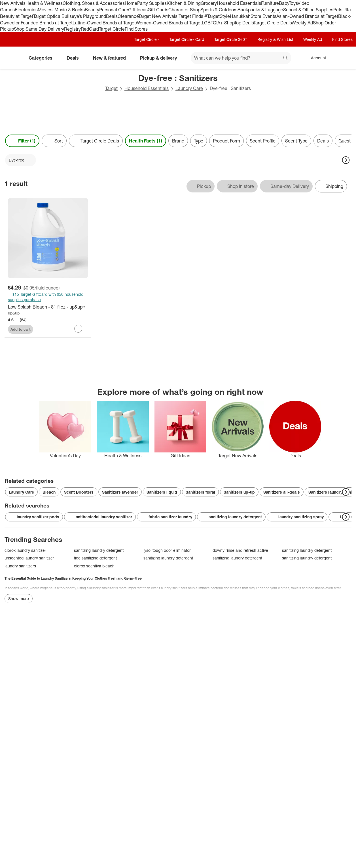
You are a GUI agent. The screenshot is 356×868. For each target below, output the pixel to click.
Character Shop (184, 10)
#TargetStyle (217, 16)
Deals (112, 16)
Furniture (270, 3)
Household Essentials (239, 3)
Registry (72, 29)
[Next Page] (346, 160)
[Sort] (54, 141)
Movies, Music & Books (61, 10)
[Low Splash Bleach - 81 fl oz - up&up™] (48, 307)
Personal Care (114, 10)
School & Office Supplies (308, 10)
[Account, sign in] (316, 58)
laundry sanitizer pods (34, 517)
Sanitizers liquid (162, 492)
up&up (14, 313)
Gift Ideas (138, 10)
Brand (178, 141)
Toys (293, 3)
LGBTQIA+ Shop (218, 23)
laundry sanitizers (20, 566)
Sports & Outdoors (219, 10)
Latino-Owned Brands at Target (104, 23)
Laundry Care (189, 88)
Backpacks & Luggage (260, 10)
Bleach (49, 492)
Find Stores (136, 29)
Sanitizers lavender (120, 492)
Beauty (92, 10)
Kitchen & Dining (184, 3)
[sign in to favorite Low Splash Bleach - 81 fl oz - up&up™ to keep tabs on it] (78, 329)
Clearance (128, 16)
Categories (43, 58)
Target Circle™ (147, 39)
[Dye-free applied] (21, 160)
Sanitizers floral (200, 492)
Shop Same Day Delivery (39, 29)
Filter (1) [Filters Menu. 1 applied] (22, 141)
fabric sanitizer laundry (166, 517)
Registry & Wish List (275, 39)
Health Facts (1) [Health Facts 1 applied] (146, 141)
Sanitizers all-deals (282, 492)
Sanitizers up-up (239, 492)
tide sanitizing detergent (95, 558)
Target (111, 88)
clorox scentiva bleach (94, 566)
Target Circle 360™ (231, 39)
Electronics (26, 10)
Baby (284, 3)
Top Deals (244, 23)
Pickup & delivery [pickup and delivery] (161, 58)
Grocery (209, 3)
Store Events (263, 16)
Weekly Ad (302, 23)
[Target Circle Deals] (96, 141)
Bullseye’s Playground (84, 16)
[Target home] (12, 58)
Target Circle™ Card (187, 39)
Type (199, 141)
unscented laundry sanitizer (29, 558)
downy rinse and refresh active (240, 550)
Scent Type (296, 141)
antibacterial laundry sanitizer (100, 517)
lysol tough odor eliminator (167, 550)
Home (131, 3)
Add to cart (21, 329)
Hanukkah (240, 16)
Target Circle (112, 29)
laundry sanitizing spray (297, 517)
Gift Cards (158, 10)
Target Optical (47, 16)
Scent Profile (263, 141)
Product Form (226, 141)
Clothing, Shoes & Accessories (94, 3)
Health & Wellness (44, 3)
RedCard (90, 29)
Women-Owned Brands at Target (169, 23)
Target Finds (191, 16)
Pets (338, 10)
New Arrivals (13, 3)
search (286, 58)
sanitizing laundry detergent (231, 517)
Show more (19, 598)
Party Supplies (152, 3)
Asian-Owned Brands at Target (307, 16)
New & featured (112, 58)
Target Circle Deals (273, 23)
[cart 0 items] (344, 58)
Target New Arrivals (158, 16)
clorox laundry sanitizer (25, 550)
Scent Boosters (79, 492)
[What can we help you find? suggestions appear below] (241, 58)
